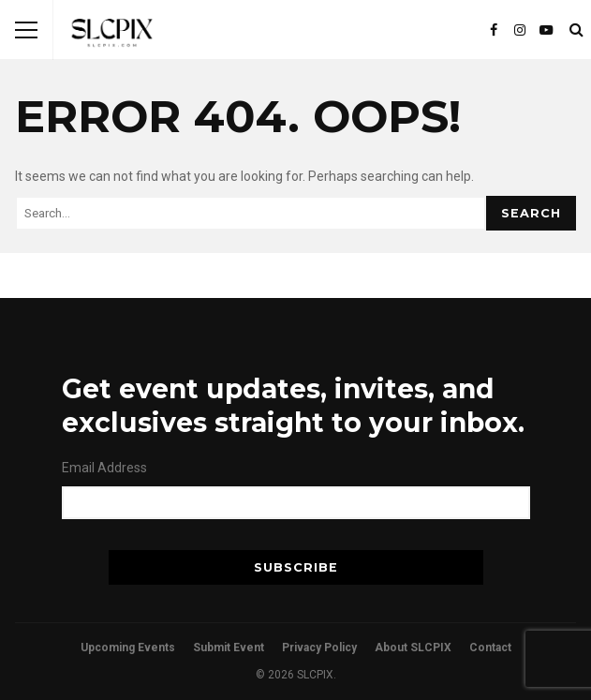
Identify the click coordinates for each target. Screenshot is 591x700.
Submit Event (229, 648)
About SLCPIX (413, 648)
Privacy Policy (319, 648)
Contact (490, 648)
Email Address (104, 468)
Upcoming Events (128, 648)
